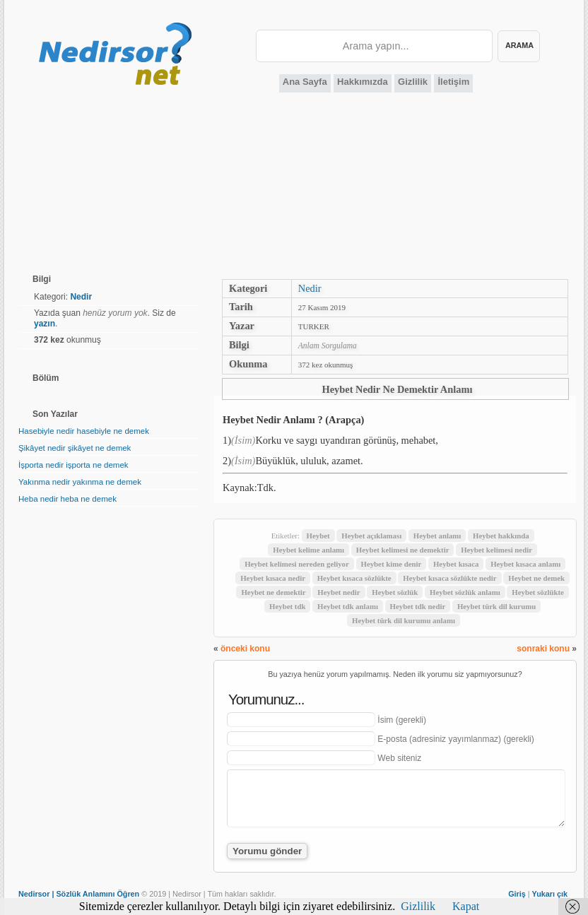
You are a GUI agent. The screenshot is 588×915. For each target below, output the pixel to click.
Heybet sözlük (395, 592)
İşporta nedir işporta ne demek (73, 465)
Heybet (318, 536)
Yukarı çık (550, 894)
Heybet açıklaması (371, 536)
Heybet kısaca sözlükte (354, 578)
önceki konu (245, 649)
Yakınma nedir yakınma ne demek (80, 482)
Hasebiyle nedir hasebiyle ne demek (84, 431)
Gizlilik (413, 82)
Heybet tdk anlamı (348, 606)
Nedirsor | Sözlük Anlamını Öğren (79, 894)
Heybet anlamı (437, 536)
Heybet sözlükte (537, 592)
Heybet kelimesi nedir (496, 550)
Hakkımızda (363, 82)
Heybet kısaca (456, 564)
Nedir (310, 288)
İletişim (453, 82)
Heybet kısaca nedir (273, 578)
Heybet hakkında (501, 536)
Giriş (517, 894)
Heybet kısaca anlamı (525, 564)
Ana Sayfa (305, 82)
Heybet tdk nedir (418, 606)
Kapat (466, 906)
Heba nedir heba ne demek (67, 499)
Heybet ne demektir (273, 592)
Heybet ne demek (536, 578)
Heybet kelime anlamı (308, 550)
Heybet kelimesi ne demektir (403, 550)
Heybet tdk (287, 606)
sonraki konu (543, 649)
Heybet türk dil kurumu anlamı (404, 620)
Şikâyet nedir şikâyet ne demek (75, 448)
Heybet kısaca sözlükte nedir (449, 578)
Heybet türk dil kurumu (496, 606)
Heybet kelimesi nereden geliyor (297, 564)
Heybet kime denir (392, 564)
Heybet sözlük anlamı (465, 592)
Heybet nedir (339, 592)
